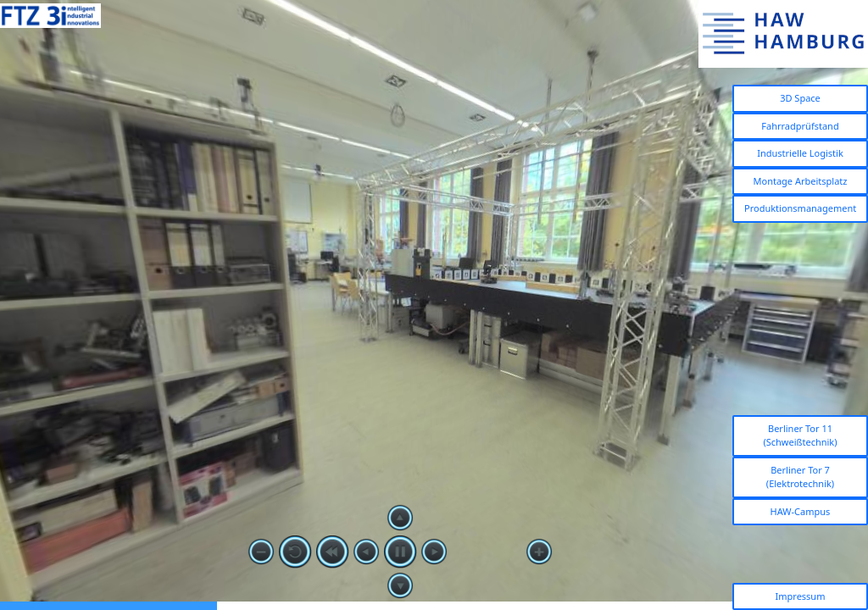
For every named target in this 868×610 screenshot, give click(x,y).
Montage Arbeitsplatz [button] (801, 181)
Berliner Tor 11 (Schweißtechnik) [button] (800, 435)
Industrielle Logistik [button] (800, 153)
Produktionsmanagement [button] (800, 208)
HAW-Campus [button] (801, 511)
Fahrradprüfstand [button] (800, 126)
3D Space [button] (800, 98)
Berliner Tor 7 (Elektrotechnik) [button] (800, 477)
